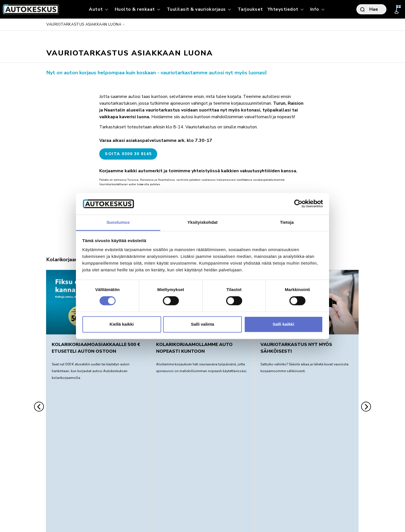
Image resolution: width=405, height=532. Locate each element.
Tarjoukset (250, 9)
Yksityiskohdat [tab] (202, 222)
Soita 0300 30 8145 (128, 154)
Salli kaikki (283, 324)
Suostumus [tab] (118, 222)
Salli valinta (203, 324)
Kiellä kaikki (122, 324)
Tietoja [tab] (287, 222)
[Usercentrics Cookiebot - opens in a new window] (298, 204)
